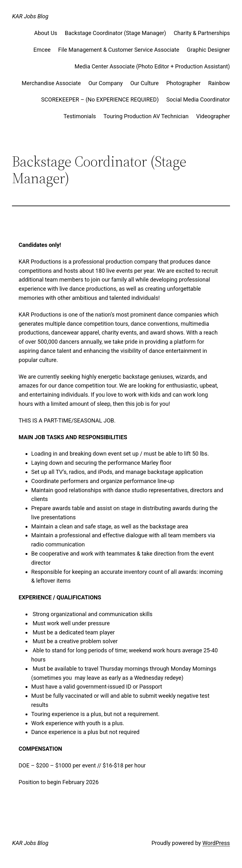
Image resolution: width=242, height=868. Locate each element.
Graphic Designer (208, 50)
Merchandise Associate (51, 83)
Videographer (213, 116)
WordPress (216, 843)
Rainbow (219, 83)
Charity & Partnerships (202, 33)
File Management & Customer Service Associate (118, 50)
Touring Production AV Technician (146, 116)
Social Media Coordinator (198, 99)
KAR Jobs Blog (30, 16)
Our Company (105, 83)
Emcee (42, 50)
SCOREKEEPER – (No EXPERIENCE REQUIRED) (100, 99)
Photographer (184, 83)
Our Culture (144, 83)
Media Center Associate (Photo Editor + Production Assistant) (152, 66)
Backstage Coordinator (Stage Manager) (116, 33)
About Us (46, 33)
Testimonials (80, 116)
